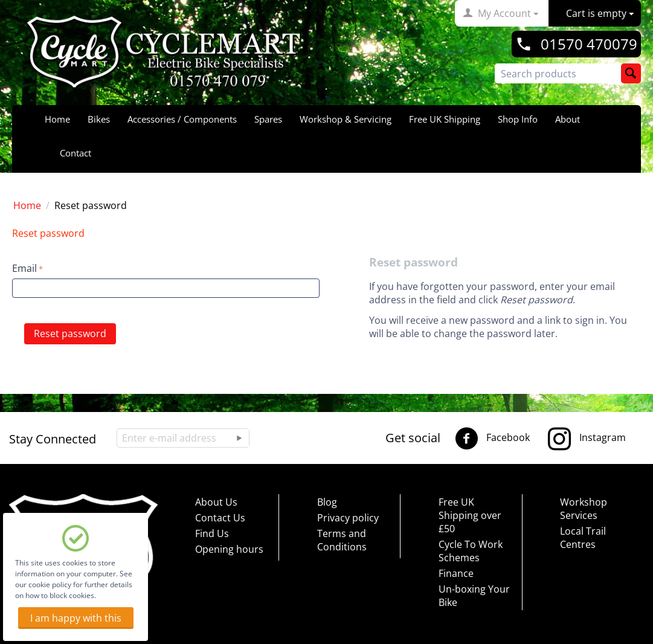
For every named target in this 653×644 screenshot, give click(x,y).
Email (24, 268)
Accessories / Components (182, 119)
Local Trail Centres (583, 538)
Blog (327, 502)
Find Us (212, 533)
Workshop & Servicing (346, 119)
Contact (76, 153)
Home (57, 119)
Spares (268, 119)
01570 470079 (589, 44)
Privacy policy (348, 518)
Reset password (70, 333)
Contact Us (220, 518)
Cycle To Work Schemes (471, 551)
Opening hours (229, 549)
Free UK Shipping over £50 (470, 515)
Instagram (587, 439)
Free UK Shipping (445, 119)
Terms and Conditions (342, 540)
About (568, 119)
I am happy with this (76, 618)
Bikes (99, 119)
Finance (456, 573)
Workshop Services (584, 509)
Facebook (492, 439)
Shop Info (518, 119)
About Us (216, 502)
